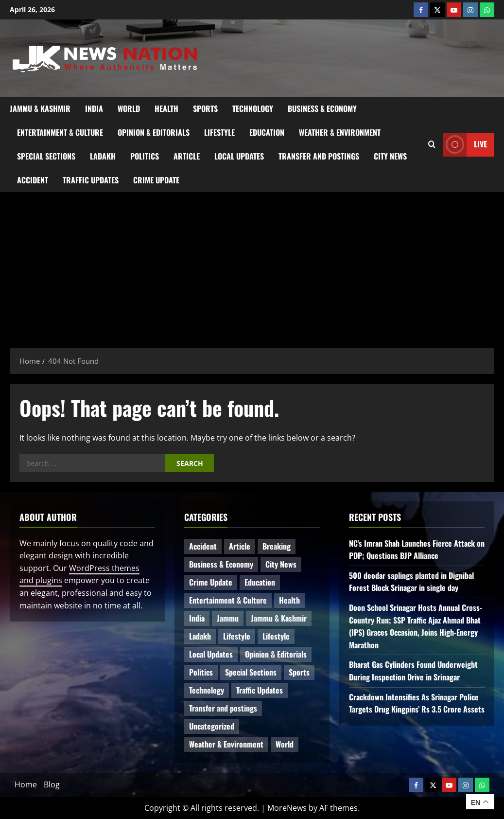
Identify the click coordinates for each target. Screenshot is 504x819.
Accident (33, 180)
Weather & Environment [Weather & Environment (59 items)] (226, 744)
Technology (253, 108)
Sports (205, 108)
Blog (52, 784)
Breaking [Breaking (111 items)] (277, 546)
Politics (145, 156)
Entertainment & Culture (60, 132)
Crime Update (156, 180)
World (129, 108)
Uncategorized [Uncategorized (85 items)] (212, 726)
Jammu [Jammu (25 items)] (228, 618)
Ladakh (103, 156)
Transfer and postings (319, 156)
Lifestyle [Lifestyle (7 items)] (237, 636)
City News (390, 156)
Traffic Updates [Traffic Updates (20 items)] (260, 690)
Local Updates (239, 156)
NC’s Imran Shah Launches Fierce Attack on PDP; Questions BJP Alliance (417, 550)
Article (187, 156)
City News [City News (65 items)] (281, 564)
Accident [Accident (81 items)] (203, 546)
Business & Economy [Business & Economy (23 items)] (221, 564)
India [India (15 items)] (197, 618)
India (94, 108)
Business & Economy (322, 108)
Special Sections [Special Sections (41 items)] (251, 672)
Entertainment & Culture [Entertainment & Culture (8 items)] (228, 600)
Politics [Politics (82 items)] (201, 672)
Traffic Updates (91, 180)
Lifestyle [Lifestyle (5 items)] (276, 636)
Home (26, 784)
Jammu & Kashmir (40, 108)
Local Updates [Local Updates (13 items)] (211, 654)
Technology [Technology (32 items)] (207, 690)
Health (166, 108)
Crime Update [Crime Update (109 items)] (211, 582)
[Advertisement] (252, 265)
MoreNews (287, 808)
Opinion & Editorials (154, 132)
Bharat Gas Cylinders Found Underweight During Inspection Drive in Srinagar (413, 671)
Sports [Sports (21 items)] (299, 672)
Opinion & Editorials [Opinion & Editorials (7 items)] (276, 654)
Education (267, 132)
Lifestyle (219, 132)
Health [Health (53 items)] (289, 600)
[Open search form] (432, 144)
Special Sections (46, 156)
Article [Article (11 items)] (240, 546)
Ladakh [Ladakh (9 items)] (200, 636)
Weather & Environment (340, 132)
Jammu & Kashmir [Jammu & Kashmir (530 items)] (279, 618)
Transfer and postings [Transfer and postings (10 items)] (223, 708)
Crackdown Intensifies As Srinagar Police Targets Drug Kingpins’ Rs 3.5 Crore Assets (417, 703)
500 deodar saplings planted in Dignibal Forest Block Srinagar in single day (411, 582)
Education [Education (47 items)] (260, 582)
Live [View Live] (465, 145)
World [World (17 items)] (285, 744)
